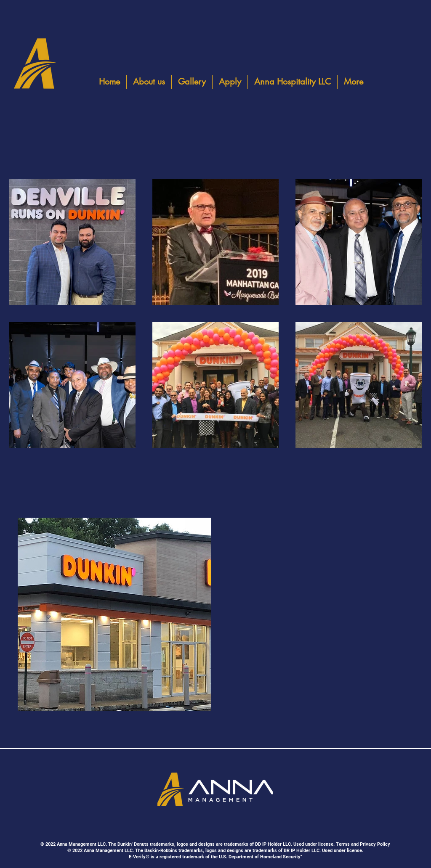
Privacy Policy (375, 844)
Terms (343, 844)
